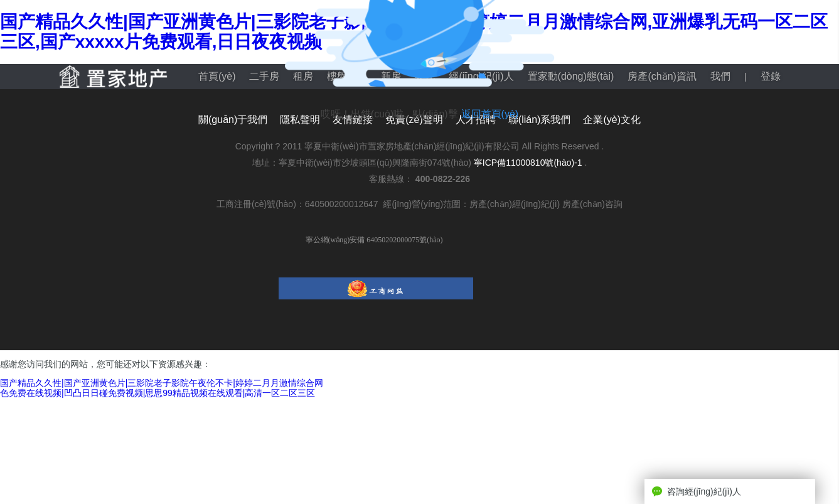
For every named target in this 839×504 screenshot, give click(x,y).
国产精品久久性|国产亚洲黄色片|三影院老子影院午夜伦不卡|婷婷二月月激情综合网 (162, 383)
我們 (720, 76)
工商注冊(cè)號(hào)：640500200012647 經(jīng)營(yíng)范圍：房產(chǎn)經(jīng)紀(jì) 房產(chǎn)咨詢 (419, 204)
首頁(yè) (217, 76)
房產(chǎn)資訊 (662, 76)
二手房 (264, 76)
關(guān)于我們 (233, 120)
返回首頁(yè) (490, 114)
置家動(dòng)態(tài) (571, 76)
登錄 (771, 76)
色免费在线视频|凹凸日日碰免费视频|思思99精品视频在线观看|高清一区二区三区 (158, 393)
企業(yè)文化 (612, 120)
